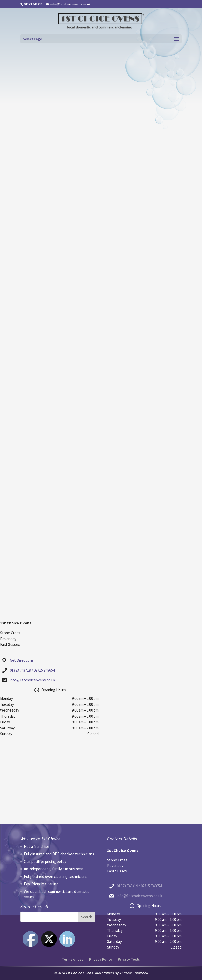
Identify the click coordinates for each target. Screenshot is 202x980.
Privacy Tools (129, 959)
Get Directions (22, 660)
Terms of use (73, 959)
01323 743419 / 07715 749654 (32, 670)
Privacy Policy (101, 959)
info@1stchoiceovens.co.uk (32, 680)
